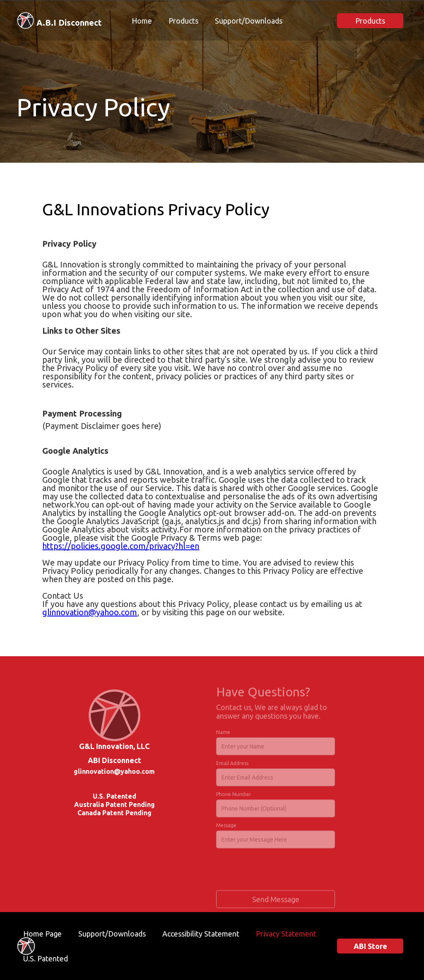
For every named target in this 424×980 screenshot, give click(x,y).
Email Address (232, 766)
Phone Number (234, 797)
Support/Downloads (249, 21)
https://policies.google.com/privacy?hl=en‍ (121, 546)
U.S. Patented (46, 958)
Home (142, 21)
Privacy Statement (286, 934)
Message (226, 828)
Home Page (42, 934)
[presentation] (279, 872)
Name (223, 735)
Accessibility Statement (201, 934)
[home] (59, 20)
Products (183, 21)
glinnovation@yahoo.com (90, 612)
